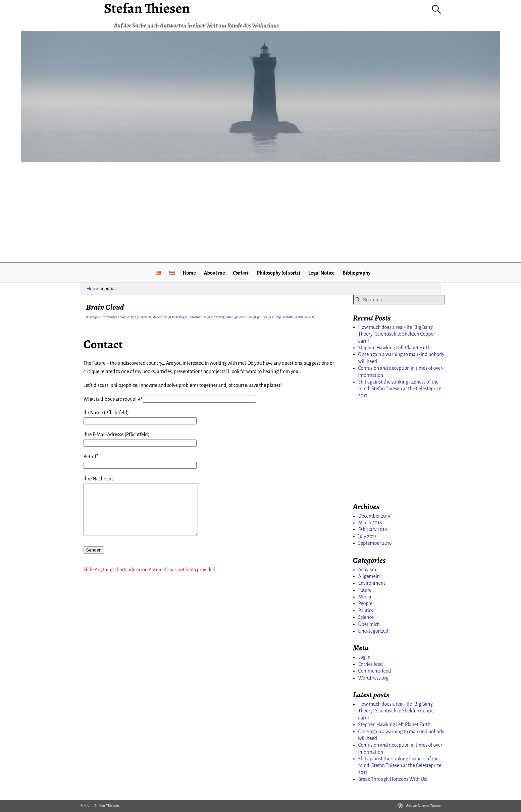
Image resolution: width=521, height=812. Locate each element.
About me (215, 273)
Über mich (369, 624)
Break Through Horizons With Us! (393, 779)
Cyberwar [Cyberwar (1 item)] (144, 317)
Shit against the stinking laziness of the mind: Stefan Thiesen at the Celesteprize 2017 (400, 389)
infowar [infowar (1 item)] (218, 317)
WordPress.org (374, 678)
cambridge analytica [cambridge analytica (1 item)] (118, 317)
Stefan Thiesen (107, 806)
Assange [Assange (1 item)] (94, 317)
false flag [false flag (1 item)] (180, 317)
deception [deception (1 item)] (162, 317)
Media (365, 597)
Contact (241, 273)
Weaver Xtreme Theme (423, 806)
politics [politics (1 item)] (264, 317)
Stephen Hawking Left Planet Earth (395, 348)
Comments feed (375, 671)
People (365, 603)
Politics (366, 611)
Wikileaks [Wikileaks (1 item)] (307, 317)
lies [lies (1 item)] (252, 317)
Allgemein (369, 576)
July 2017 (367, 536)
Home (189, 273)
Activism (367, 570)
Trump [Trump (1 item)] (278, 317)
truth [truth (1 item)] (291, 317)
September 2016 (375, 543)
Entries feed (371, 664)
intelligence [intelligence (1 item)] (236, 317)
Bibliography (356, 273)
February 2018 (373, 529)
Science (366, 617)
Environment (372, 583)
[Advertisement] (261, 212)
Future (365, 590)
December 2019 (374, 516)
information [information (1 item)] (200, 317)
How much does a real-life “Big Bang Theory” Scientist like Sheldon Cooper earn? (397, 334)
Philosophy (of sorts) (278, 273)
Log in (364, 657)
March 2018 (370, 523)
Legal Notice (321, 273)
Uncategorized (373, 631)
